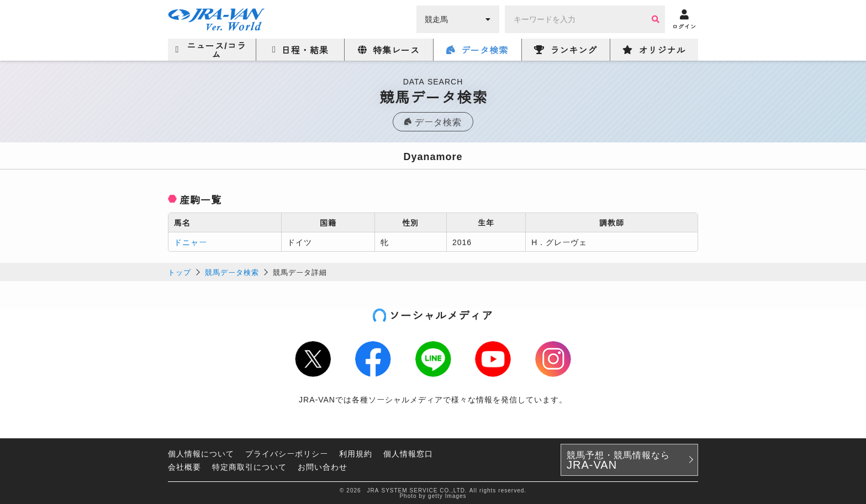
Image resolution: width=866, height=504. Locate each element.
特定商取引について (249, 466)
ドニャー (191, 242)
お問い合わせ (323, 466)
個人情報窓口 (408, 453)
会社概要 (184, 466)
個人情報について (201, 453)
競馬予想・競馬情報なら (618, 460)
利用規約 (356, 453)
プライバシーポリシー (287, 453)
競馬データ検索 (232, 272)
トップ (179, 272)
